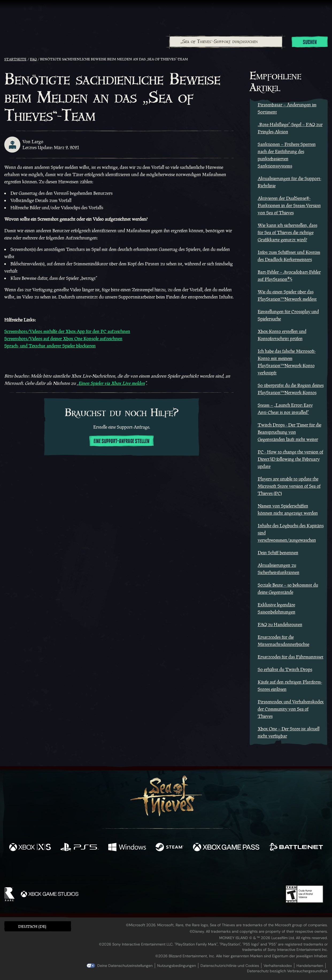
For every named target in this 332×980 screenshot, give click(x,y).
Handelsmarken (310, 966)
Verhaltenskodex (278, 966)
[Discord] (188, 871)
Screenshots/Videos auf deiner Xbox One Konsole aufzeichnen (63, 339)
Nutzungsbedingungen (177, 966)
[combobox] (226, 42)
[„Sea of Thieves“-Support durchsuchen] (226, 42)
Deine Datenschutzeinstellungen (125, 966)
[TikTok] (203, 870)
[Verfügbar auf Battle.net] (296, 848)
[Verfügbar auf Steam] (169, 848)
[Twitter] (126, 870)
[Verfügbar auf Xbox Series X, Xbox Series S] (30, 848)
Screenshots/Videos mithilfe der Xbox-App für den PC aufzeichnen (67, 331)
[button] (38, 926)
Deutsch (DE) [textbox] (32, 926)
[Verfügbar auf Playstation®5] (80, 848)
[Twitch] (142, 870)
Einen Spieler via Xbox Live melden (112, 383)
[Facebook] (113, 869)
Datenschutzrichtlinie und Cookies (230, 966)
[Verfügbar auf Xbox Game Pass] (226, 848)
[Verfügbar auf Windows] (127, 848)
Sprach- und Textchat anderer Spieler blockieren (50, 346)
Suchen (310, 42)
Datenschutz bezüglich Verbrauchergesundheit (287, 971)
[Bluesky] (218, 871)
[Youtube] (165, 870)
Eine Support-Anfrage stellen (121, 441)
